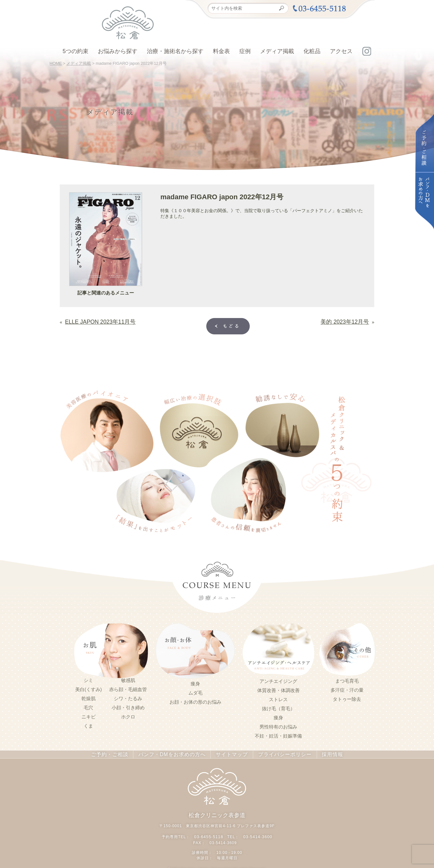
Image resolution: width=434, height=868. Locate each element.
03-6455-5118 (210, 834)
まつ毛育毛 (347, 680)
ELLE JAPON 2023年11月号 (93, 321)
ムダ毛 (195, 692)
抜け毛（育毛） (278, 707)
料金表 (221, 51)
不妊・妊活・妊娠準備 (278, 735)
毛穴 (88, 706)
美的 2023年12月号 (350, 321)
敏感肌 (128, 679)
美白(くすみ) (89, 688)
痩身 (195, 683)
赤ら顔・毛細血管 (128, 688)
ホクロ (128, 716)
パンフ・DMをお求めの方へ (175, 753)
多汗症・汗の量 (347, 689)
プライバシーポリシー (277, 753)
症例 (245, 51)
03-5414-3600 (257, 834)
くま (88, 725)
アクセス (341, 51)
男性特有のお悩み (278, 726)
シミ (88, 679)
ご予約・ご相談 (118, 753)
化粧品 (312, 51)
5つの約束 (75, 51)
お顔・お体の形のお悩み (195, 701)
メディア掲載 (277, 51)
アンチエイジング (278, 680)
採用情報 (322, 753)
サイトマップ (228, 753)
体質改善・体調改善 (278, 689)
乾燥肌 (89, 697)
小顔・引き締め (128, 706)
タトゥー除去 (347, 698)
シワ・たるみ (128, 697)
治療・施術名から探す (175, 51)
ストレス (278, 698)
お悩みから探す (118, 51)
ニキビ (89, 716)
